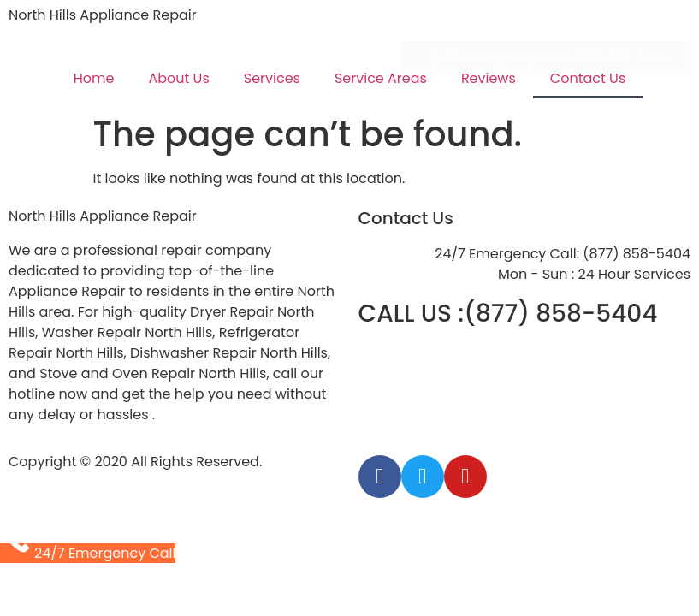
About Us (178, 78)
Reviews (489, 78)
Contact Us (588, 78)
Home (94, 78)
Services (272, 78)
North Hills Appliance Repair (103, 15)
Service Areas (381, 78)
